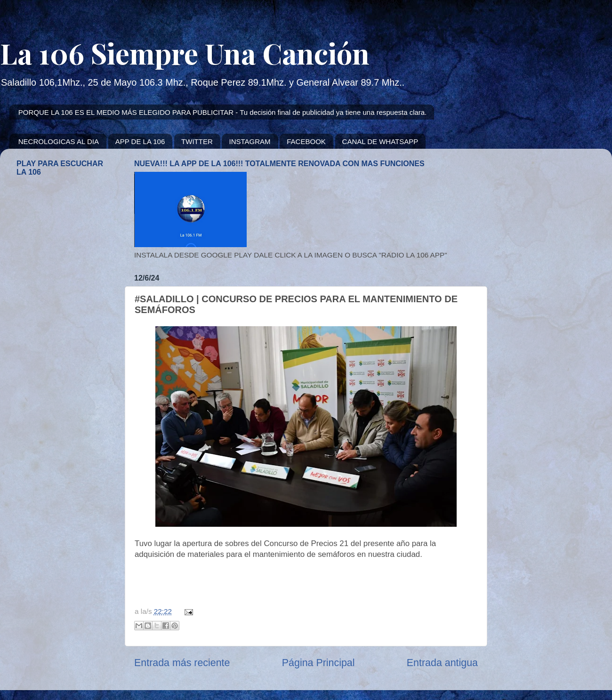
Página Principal (318, 663)
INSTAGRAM (250, 141)
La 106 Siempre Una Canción (185, 53)
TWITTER (197, 141)
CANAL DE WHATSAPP (380, 141)
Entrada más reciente (182, 663)
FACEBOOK (306, 141)
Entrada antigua (442, 663)
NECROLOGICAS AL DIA (59, 141)
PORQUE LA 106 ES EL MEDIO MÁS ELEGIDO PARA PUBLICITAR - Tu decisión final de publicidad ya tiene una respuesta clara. (223, 112)
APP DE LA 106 (140, 141)
